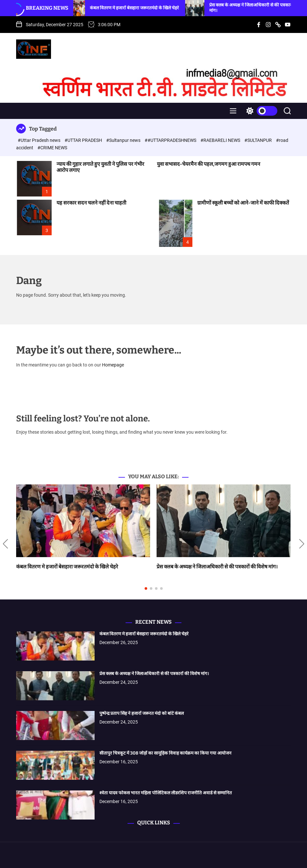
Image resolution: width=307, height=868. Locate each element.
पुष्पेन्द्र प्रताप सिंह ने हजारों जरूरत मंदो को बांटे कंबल (142, 713)
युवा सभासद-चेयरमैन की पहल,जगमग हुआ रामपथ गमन (209, 164)
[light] (260, 111)
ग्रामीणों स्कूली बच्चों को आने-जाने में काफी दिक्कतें (243, 203)
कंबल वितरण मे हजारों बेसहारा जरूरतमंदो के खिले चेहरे (142, 8)
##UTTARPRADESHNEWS (171, 140)
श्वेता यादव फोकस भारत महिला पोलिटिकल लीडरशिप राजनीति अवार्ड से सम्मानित (166, 793)
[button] (5, 544)
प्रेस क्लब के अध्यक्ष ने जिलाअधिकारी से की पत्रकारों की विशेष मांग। (217, 567)
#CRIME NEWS (52, 148)
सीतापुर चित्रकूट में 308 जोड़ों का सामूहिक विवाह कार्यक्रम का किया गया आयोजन (165, 753)
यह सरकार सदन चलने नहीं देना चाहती (91, 203)
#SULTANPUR (259, 140)
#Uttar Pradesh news (40, 140)
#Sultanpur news (124, 140)
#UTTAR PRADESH (84, 140)
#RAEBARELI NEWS (221, 140)
